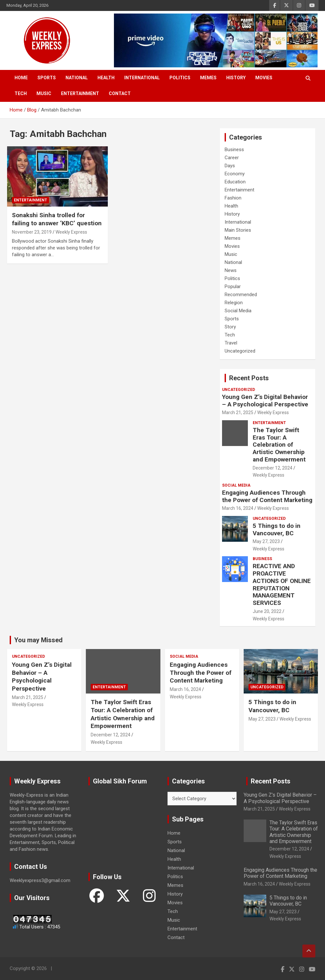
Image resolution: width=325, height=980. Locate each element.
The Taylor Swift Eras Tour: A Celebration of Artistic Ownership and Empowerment (279, 445)
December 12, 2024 (273, 468)
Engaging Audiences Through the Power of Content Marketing (267, 496)
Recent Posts (249, 378)
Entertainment (80, 93)
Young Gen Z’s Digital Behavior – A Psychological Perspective (265, 401)
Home (21, 78)
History (236, 78)
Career (232, 158)
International (142, 78)
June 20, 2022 (267, 611)
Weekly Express (71, 232)
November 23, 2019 (32, 232)
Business (234, 150)
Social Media (238, 311)
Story (230, 327)
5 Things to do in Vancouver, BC (277, 529)
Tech (21, 93)
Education (235, 182)
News (231, 270)
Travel (231, 343)
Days (230, 166)
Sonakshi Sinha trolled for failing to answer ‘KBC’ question (57, 219)
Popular (233, 286)
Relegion (234, 303)
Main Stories (238, 230)
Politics (180, 78)
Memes (208, 78)
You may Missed (38, 640)
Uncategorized (240, 351)
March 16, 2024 (238, 508)
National (77, 78)
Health (106, 78)
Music (44, 93)
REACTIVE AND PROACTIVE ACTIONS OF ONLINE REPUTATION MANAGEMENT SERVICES (282, 584)
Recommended (241, 295)
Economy (235, 174)
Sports (47, 78)
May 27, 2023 (266, 541)
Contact (120, 93)
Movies (264, 78)
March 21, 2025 (238, 412)
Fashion (233, 198)
